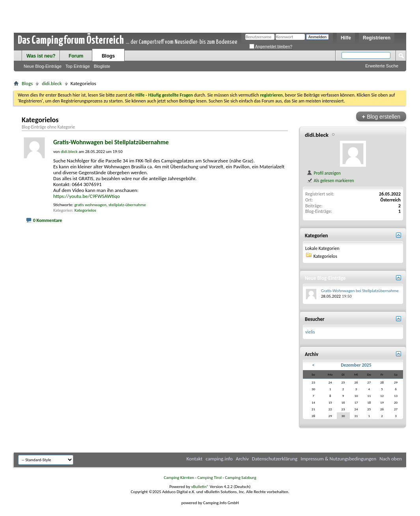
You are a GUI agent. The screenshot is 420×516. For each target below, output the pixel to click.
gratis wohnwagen (90, 205)
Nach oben (391, 459)
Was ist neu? (41, 56)
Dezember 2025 (356, 365)
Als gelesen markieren (330, 181)
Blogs (108, 56)
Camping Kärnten (179, 478)
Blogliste (102, 66)
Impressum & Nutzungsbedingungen (338, 459)
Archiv (242, 459)
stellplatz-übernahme (127, 205)
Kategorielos (85, 210)
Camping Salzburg (240, 478)
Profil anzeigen (324, 173)
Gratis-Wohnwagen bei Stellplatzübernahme (111, 142)
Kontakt (195, 459)
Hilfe (346, 38)
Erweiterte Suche (382, 66)
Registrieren (377, 38)
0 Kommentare (48, 220)
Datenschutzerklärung (275, 459)
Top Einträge (78, 66)
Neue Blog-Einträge (43, 66)
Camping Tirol (209, 478)
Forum (76, 56)
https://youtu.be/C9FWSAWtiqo (87, 196)
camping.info (219, 459)
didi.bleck (52, 83)
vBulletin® (200, 487)
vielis (310, 332)
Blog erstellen (381, 116)
